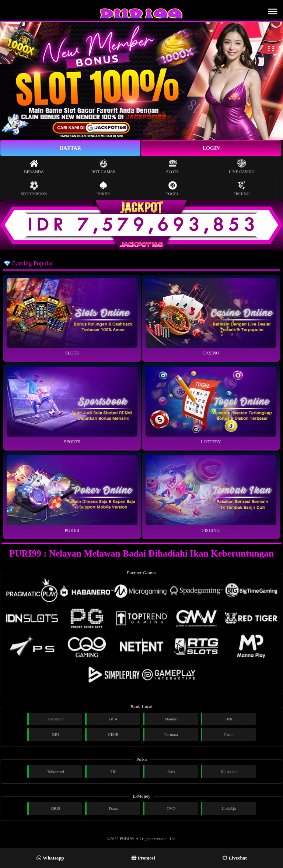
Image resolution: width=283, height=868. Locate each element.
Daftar (70, 148)
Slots (172, 166)
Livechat (235, 858)
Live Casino (242, 166)
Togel (172, 188)
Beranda (34, 166)
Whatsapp (50, 858)
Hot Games (103, 166)
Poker (103, 188)
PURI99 (127, 839)
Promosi (143, 858)
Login (211, 148)
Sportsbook (34, 188)
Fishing (241, 188)
